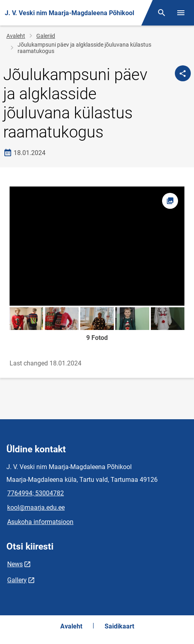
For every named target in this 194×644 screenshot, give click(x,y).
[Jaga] (183, 73)
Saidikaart (119, 626)
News (15, 564)
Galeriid (46, 36)
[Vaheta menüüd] (181, 13)
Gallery (17, 580)
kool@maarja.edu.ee (36, 508)
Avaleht (16, 36)
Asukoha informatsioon (40, 522)
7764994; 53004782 (36, 493)
